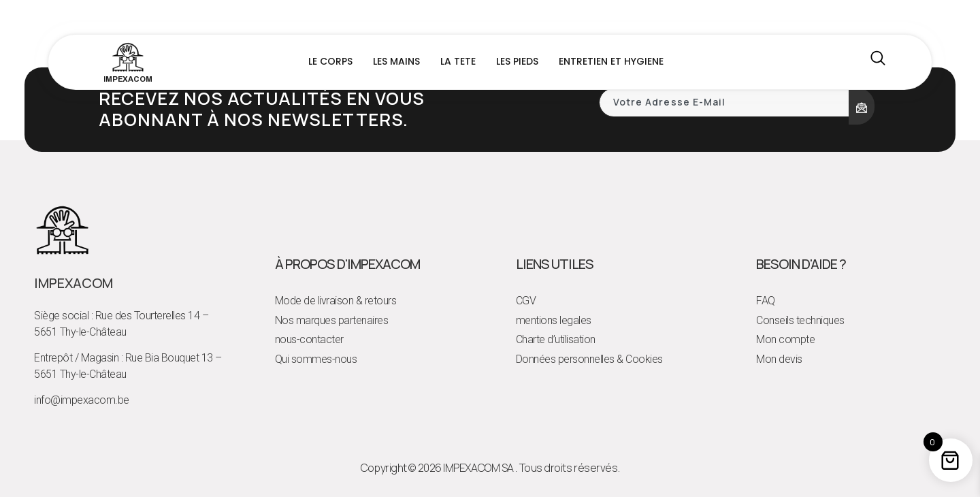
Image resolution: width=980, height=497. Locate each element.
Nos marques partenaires (332, 320)
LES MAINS (396, 61)
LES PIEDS (517, 61)
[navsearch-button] (878, 62)
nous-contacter (309, 339)
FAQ (766, 301)
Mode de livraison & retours (336, 301)
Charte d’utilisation (556, 339)
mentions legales (554, 320)
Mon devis (779, 359)
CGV (526, 301)
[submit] (862, 106)
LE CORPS (330, 61)
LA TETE (458, 61)
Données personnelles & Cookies (589, 359)
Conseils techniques (800, 320)
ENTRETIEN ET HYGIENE (611, 61)
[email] (725, 102)
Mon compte (785, 339)
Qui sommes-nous (316, 359)
